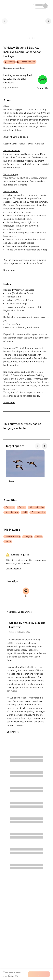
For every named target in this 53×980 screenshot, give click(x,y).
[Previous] (5, 21)
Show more (9, 270)
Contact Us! (43, 88)
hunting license (33, 560)
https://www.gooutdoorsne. (26, 328)
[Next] (48, 21)
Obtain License (13, 569)
